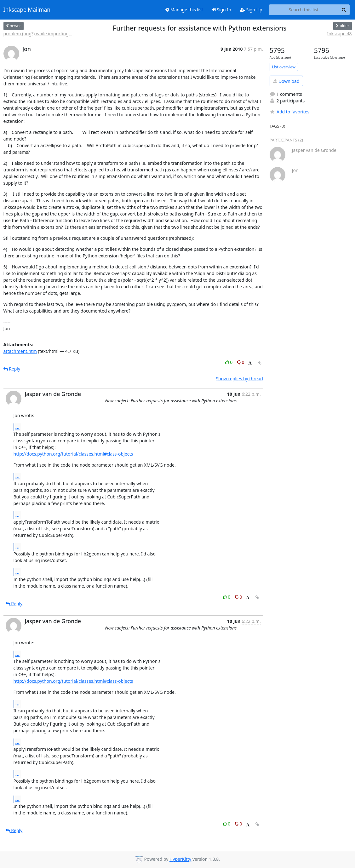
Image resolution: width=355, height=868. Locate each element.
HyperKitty (180, 859)
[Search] (344, 10)
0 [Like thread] (229, 362)
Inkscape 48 (339, 34)
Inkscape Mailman (27, 10)
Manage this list (184, 10)
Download (286, 81)
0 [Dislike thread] (241, 362)
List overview (284, 67)
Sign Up (251, 10)
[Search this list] (304, 10)
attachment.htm (20, 351)
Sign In (222, 10)
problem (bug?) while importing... (38, 34)
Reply (12, 369)
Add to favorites (289, 112)
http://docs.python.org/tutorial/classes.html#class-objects (73, 454)
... (18, 427)
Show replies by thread (239, 379)
